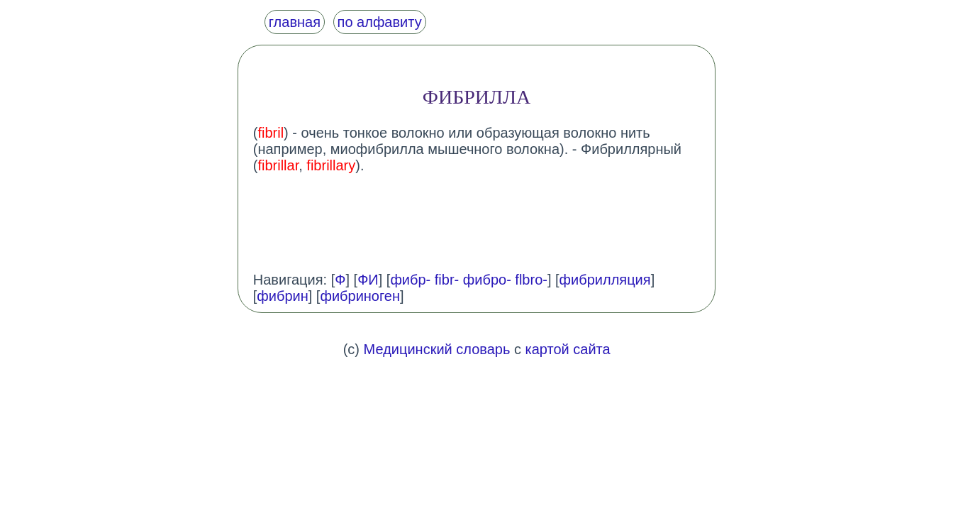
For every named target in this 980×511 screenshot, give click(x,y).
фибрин (282, 296)
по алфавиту (380, 22)
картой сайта (568, 349)
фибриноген (360, 296)
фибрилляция (605, 280)
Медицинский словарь (437, 349)
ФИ (368, 280)
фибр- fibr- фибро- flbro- (469, 280)
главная (295, 22)
